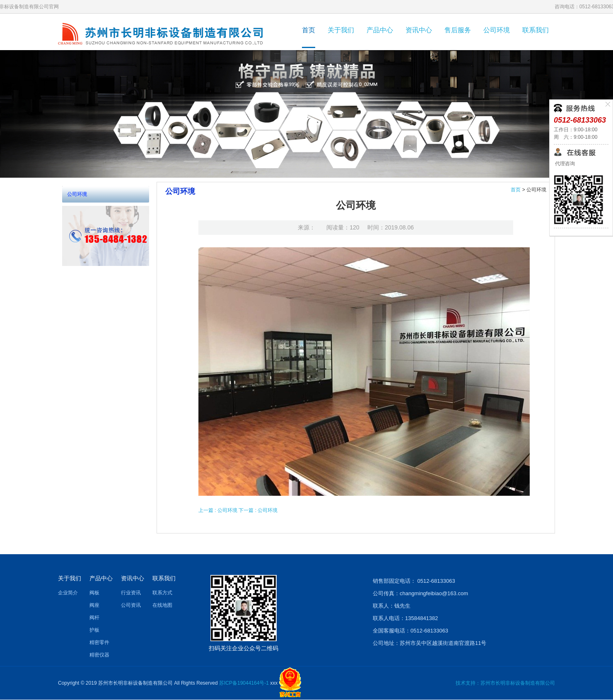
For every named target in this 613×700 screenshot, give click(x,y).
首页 (309, 30)
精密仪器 (99, 655)
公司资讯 (131, 605)
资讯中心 (419, 30)
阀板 (94, 593)
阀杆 (94, 618)
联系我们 (536, 30)
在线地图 (162, 605)
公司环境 (497, 30)
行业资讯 (131, 593)
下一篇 (258, 510)
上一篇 (218, 510)
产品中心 (380, 30)
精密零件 (99, 642)
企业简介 (68, 593)
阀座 (94, 605)
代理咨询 (564, 164)
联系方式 (162, 593)
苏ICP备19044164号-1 (244, 683)
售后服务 (458, 30)
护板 (94, 630)
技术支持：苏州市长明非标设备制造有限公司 (505, 683)
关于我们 (341, 30)
